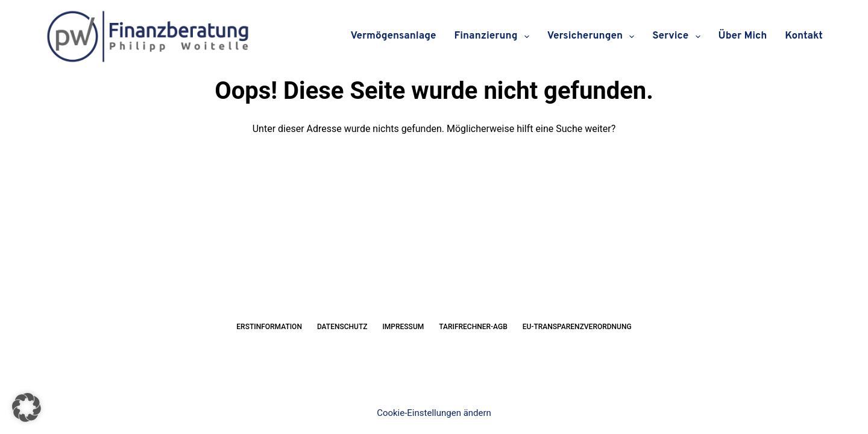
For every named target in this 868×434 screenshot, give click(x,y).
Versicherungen (593, 37)
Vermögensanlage (394, 36)
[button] (27, 407)
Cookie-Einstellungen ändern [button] (434, 413)
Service (678, 37)
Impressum (403, 327)
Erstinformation (269, 327)
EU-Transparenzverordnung (577, 327)
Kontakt (804, 36)
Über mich (743, 36)
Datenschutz (342, 327)
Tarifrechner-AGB (473, 327)
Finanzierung (494, 37)
